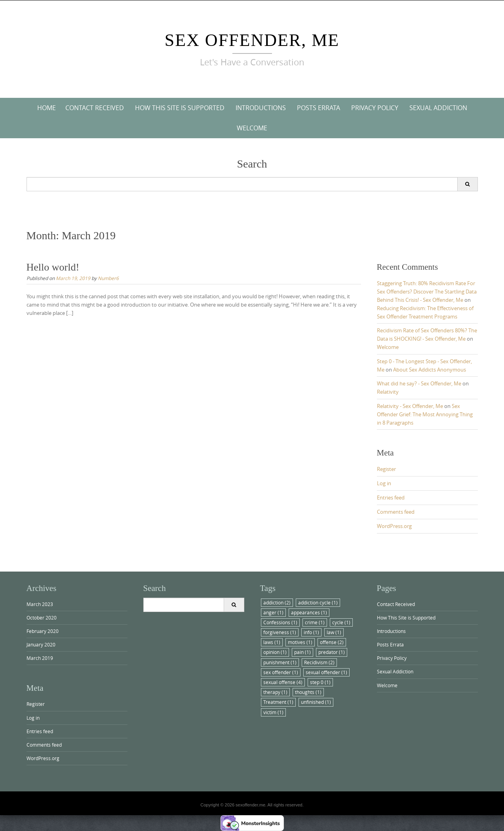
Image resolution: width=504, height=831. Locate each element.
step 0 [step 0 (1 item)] (320, 682)
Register (386, 469)
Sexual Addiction (438, 108)
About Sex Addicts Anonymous (430, 370)
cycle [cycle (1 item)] (341, 622)
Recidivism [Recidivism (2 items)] (319, 662)
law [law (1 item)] (334, 632)
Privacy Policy (375, 108)
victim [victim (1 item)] (273, 712)
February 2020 (43, 631)
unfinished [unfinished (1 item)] (316, 702)
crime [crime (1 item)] (315, 622)
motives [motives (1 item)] (300, 642)
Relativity (388, 392)
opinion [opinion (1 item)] (275, 652)
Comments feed (396, 512)
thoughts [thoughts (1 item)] (308, 692)
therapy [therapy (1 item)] (275, 692)
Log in (384, 483)
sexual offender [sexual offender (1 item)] (326, 672)
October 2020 (42, 618)
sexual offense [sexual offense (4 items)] (283, 682)
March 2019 (40, 658)
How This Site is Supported (180, 108)
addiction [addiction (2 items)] (277, 602)
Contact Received (95, 108)
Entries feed (391, 497)
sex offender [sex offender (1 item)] (281, 672)
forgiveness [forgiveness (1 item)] (280, 632)
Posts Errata (319, 108)
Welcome (252, 128)
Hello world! (53, 267)
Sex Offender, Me (252, 40)
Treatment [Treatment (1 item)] (278, 702)
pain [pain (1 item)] (302, 652)
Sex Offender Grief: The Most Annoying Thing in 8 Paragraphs (425, 414)
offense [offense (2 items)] (332, 642)
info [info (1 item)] (311, 632)
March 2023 (40, 604)
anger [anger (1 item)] (273, 612)
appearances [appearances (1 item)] (309, 612)
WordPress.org (394, 526)
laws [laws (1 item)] (272, 642)
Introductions (261, 108)
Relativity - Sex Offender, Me (410, 406)
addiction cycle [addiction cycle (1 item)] (318, 602)
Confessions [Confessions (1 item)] (280, 622)
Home (47, 108)
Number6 (108, 278)
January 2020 (41, 644)
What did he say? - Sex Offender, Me (419, 383)
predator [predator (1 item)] (332, 652)
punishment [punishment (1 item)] (280, 662)
